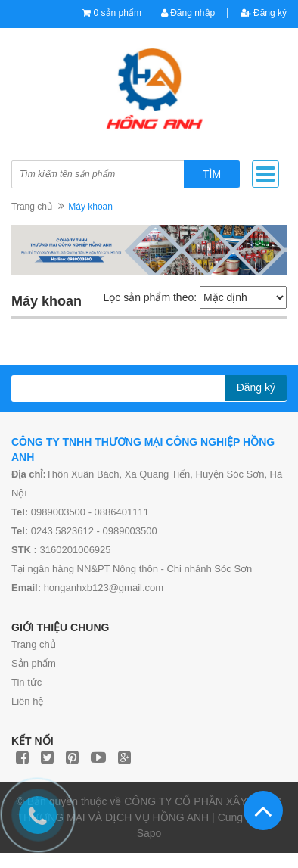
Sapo (149, 833)
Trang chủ (34, 644)
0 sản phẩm (118, 13)
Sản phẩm (34, 663)
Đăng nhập (188, 13)
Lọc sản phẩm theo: (150, 297)
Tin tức (26, 682)
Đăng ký (264, 13)
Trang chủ (32, 207)
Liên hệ (27, 701)
